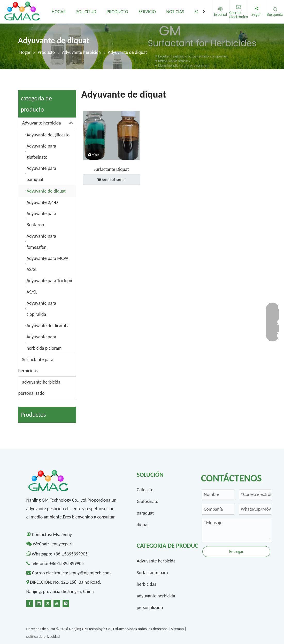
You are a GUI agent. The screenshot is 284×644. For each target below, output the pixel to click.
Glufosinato (148, 501)
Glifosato (145, 490)
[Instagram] (66, 603)
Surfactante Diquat (111, 169)
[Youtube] (57, 603)
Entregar (236, 551)
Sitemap (177, 629)
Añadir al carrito (111, 180)
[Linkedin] (39, 603)
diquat (143, 525)
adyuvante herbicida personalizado (39, 388)
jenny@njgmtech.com (90, 573)
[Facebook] (30, 603)
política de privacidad (43, 636)
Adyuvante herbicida (49, 123)
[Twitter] (48, 603)
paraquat (145, 513)
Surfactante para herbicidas (36, 365)
